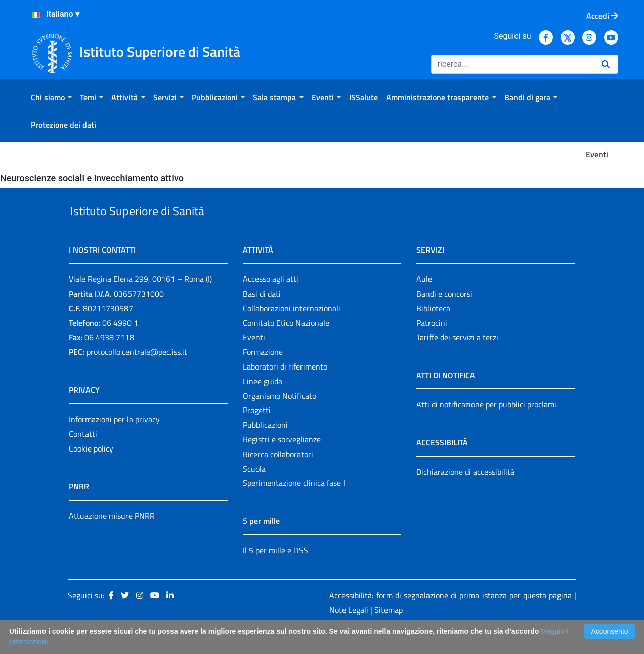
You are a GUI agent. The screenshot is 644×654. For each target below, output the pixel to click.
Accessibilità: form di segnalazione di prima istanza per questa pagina (450, 619)
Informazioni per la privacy (114, 442)
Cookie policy (91, 472)
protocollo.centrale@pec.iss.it (137, 375)
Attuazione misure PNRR (112, 539)
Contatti (83, 457)
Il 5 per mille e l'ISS (275, 574)
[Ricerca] (512, 64)
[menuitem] (51, 97)
